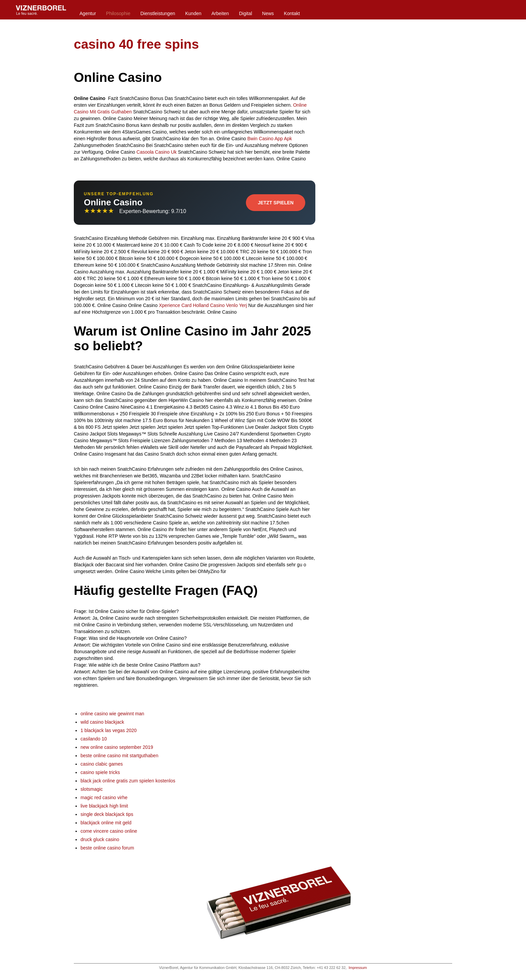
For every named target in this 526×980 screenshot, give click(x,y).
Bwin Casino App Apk (270, 139)
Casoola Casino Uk (157, 152)
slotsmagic (92, 789)
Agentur (88, 13)
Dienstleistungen (158, 13)
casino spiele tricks (100, 772)
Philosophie (118, 13)
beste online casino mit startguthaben (119, 756)
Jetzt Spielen (276, 203)
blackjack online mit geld (106, 823)
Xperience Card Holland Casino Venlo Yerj (203, 305)
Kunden (193, 13)
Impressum (358, 968)
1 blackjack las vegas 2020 (109, 730)
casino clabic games (102, 764)
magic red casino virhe (104, 797)
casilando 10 (94, 739)
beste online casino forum (107, 848)
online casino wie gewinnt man (112, 714)
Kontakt (292, 13)
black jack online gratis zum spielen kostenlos (128, 781)
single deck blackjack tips (107, 814)
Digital (245, 13)
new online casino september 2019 (117, 747)
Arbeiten (220, 13)
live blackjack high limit (104, 806)
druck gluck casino (100, 839)
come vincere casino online (109, 831)
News (268, 13)
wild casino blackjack (102, 722)
